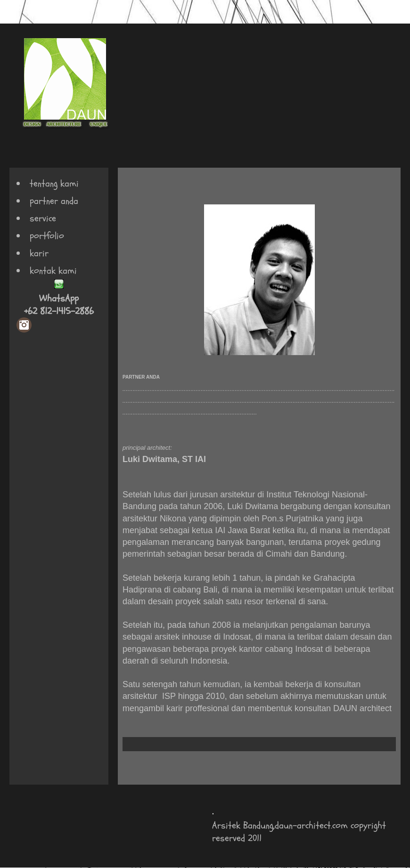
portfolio (47, 236)
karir (39, 253)
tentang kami (54, 183)
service (43, 218)
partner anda (54, 201)
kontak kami (53, 271)
